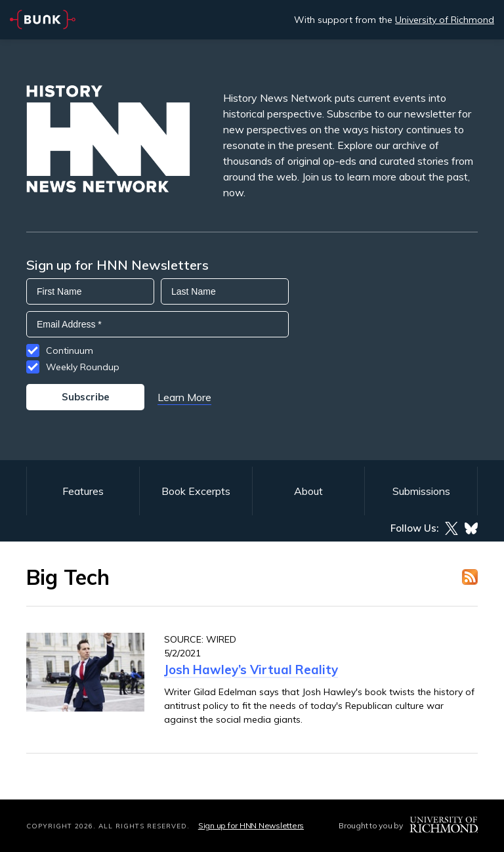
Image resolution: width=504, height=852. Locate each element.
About (308, 491)
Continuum (70, 351)
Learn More (184, 397)
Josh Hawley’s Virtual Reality (251, 670)
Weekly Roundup (83, 367)
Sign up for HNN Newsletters (251, 825)
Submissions (421, 491)
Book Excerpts (196, 491)
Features (83, 491)
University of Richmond (445, 20)
